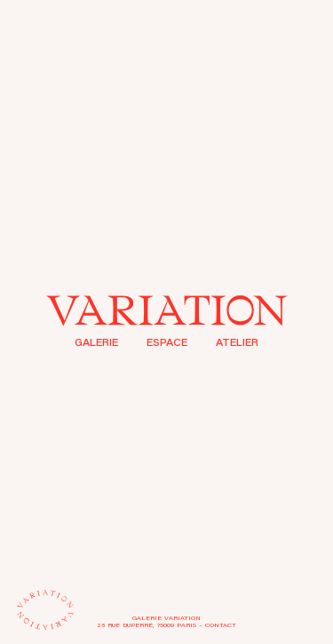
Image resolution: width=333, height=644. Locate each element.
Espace (167, 344)
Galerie (96, 344)
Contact (221, 626)
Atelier (237, 344)
